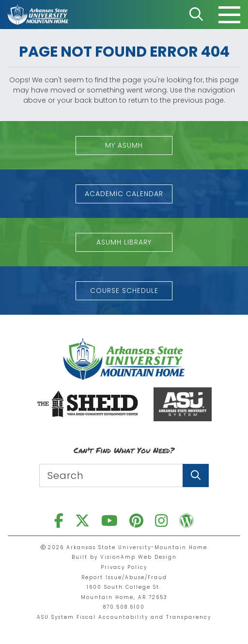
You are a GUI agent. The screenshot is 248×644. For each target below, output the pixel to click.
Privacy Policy (124, 567)
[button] (124, 146)
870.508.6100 (124, 607)
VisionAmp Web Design (139, 557)
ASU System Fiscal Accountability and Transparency (124, 617)
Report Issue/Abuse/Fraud (124, 577)
